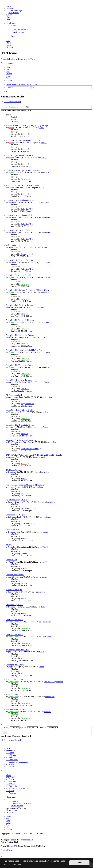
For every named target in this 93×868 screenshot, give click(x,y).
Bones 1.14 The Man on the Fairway (20, 335)
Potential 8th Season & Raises (17, 500)
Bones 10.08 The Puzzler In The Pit (20, 410)
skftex (11, 307)
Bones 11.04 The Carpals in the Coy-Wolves (23, 170)
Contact (9, 80)
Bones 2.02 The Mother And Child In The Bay (24, 350)
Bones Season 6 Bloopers (16, 515)
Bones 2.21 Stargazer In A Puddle (19, 275)
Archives (46, 472)
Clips (8, 72)
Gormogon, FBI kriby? (15, 665)
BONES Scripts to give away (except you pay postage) (27, 125)
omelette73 (13, 382)
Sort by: (29, 727)
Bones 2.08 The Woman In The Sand (20, 320)
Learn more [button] (16, 864)
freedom (11, 472)
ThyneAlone (13, 173)
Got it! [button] (79, 863)
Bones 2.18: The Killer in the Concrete (21, 440)
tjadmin (11, 128)
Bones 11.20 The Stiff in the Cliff (19, 215)
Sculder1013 (13, 247)
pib (9, 652)
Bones (42, 128)
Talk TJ (44, 143)
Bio (7, 69)
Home (8, 67)
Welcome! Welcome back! (16, 709)
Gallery (9, 74)
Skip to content (7, 63)
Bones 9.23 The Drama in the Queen (20, 425)
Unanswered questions (15, 605)
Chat (8, 78)
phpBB (13, 846)
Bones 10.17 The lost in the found (19, 380)
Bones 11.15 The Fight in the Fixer (19, 260)
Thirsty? (9, 545)
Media (43, 457)
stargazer (12, 427)
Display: (11, 727)
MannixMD (28, 840)
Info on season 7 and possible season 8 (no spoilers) (26, 485)
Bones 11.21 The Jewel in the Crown (20, 200)
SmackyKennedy (15, 502)
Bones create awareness (15, 575)
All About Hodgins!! (14, 395)
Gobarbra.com (11, 560)
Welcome (49, 637)
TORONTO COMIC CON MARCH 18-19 (22, 185)
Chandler (12, 547)
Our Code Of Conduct (14, 620)
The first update (12, 695)
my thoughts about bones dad (17, 650)
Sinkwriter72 (13, 202)
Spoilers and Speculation (53, 682)
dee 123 (11, 577)
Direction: (49, 727)
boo (10, 592)
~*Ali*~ (12, 562)
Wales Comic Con (13, 245)
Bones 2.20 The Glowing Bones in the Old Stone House (27, 290)
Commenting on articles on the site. (20, 155)
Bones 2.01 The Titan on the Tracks (20, 365)
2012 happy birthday (14, 470)
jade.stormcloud (14, 517)
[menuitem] (8, 6)
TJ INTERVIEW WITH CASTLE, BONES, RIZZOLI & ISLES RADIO (34, 455)
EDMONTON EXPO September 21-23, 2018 (23, 140)
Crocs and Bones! (13, 530)
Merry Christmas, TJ (14, 590)
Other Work (50, 697)
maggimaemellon (15, 397)
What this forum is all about (17, 680)
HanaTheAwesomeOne (17, 442)
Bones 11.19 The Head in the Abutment (21, 230)
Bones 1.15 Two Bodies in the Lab (19, 305)
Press (8, 76)
